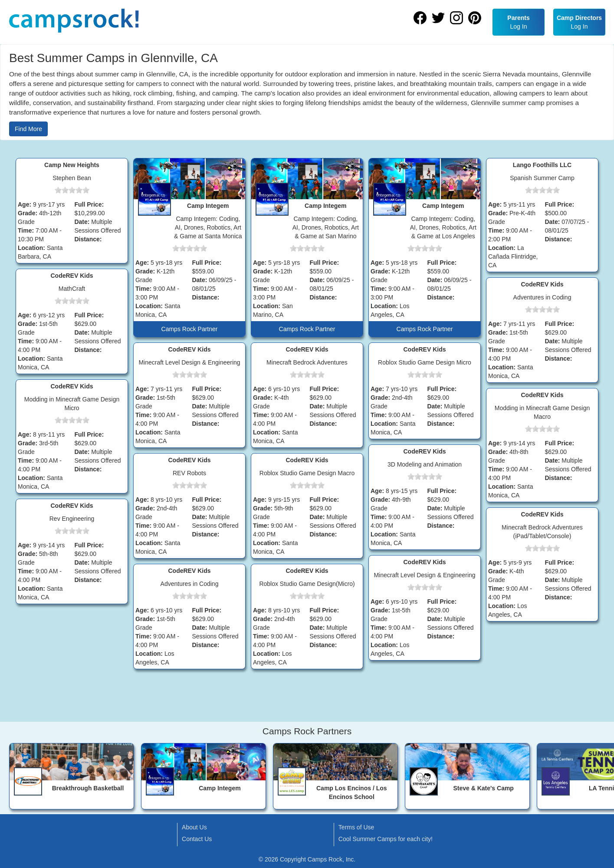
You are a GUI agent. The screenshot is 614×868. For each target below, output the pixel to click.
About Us (194, 827)
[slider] (72, 190)
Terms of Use (356, 827)
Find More (28, 129)
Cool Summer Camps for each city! (386, 839)
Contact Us (197, 839)
